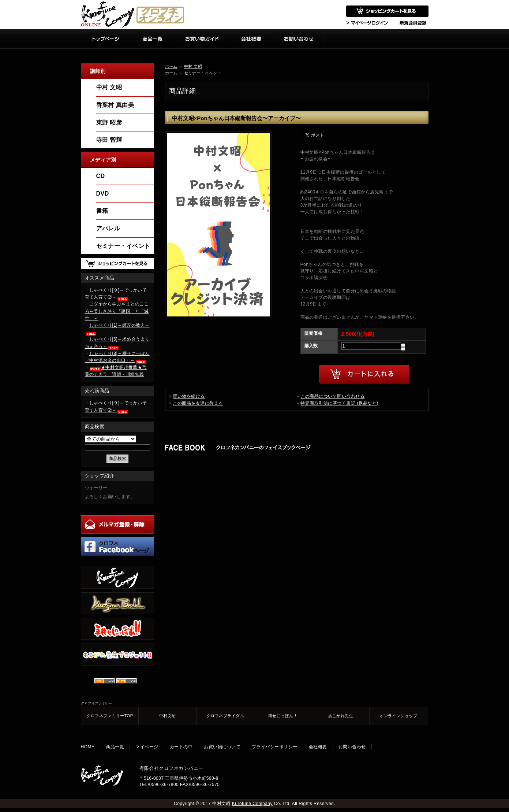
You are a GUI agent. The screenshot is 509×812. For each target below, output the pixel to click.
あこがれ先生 (341, 716)
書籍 (102, 211)
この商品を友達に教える (198, 403)
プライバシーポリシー (275, 747)
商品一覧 (115, 747)
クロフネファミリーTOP (110, 716)
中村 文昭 (193, 66)
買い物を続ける (189, 396)
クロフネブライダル (225, 716)
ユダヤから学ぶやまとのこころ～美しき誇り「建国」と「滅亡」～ (117, 311)
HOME (88, 747)
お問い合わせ (352, 747)
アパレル (108, 228)
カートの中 (181, 747)
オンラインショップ (398, 716)
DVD (103, 194)
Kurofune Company (252, 804)
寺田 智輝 (109, 140)
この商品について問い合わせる (332, 396)
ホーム (171, 66)
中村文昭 (168, 716)
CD (101, 176)
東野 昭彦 (109, 123)
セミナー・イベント (203, 73)
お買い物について (222, 747)
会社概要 (318, 747)
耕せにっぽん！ (283, 716)
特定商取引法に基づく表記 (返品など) (339, 403)
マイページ (147, 747)
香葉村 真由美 (115, 105)
